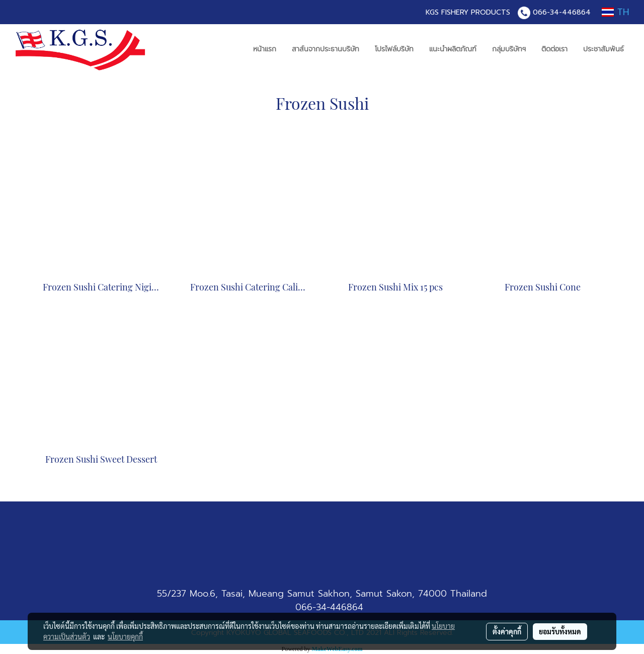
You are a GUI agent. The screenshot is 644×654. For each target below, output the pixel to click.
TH (615, 12)
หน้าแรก (265, 49)
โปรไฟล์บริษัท (394, 49)
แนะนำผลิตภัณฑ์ (453, 49)
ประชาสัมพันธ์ (603, 49)
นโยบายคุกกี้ (125, 636)
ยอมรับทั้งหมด (560, 631)
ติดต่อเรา (554, 49)
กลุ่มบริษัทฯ (509, 49)
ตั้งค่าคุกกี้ (507, 631)
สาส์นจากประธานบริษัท (326, 49)
